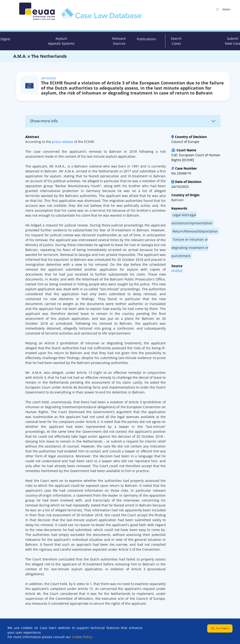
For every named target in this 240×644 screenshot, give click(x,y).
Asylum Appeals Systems (61, 41)
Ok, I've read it (220, 628)
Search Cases (176, 41)
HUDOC (177, 271)
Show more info (44, 121)
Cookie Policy (82, 637)
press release (63, 142)
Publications (146, 39)
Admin (226, 9)
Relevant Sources (119, 41)
